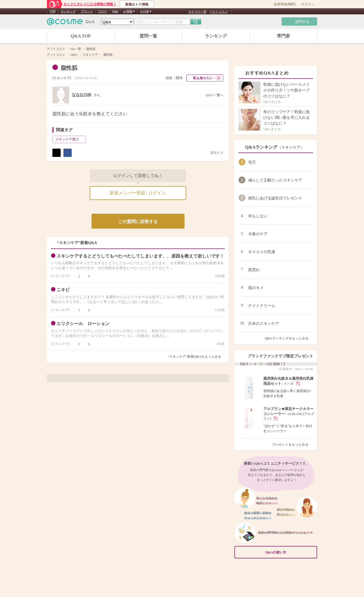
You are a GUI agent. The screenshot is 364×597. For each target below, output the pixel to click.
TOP (53, 11)
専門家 (283, 36)
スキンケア (62, 78)
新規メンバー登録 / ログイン (138, 193)
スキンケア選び (70, 139)
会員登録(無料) (285, 4)
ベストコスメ (219, 12)
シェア (68, 153)
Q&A (115, 11)
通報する (214, 153)
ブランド (87, 11)
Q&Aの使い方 (290, 552)
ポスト (57, 153)
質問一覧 (148, 36)
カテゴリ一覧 (197, 12)
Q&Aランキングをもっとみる (289, 338)
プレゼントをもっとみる (292, 445)
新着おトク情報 (137, 4)
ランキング (68, 11)
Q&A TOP (81, 36)
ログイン (308, 4)
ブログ (102, 11)
